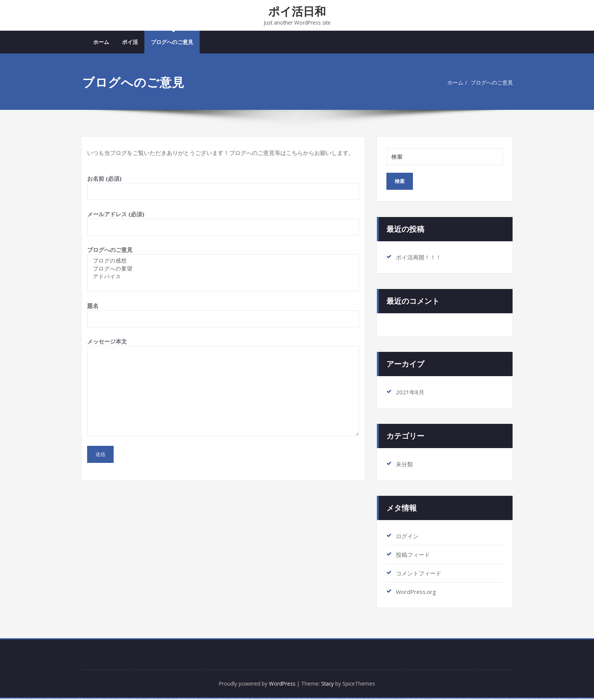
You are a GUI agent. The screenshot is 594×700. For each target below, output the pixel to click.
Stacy (331, 685)
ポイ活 (130, 43)
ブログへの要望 (223, 270)
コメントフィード (419, 574)
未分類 (404, 465)
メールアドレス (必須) (223, 224)
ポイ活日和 (297, 11)
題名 (223, 315)
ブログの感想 (223, 262)
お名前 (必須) (223, 188)
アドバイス (223, 277)
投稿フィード (413, 555)
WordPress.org (416, 592)
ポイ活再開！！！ (419, 258)
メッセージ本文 (223, 387)
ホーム (101, 43)
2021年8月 (410, 393)
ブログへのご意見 (172, 43)
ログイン (407, 537)
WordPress (281, 685)
